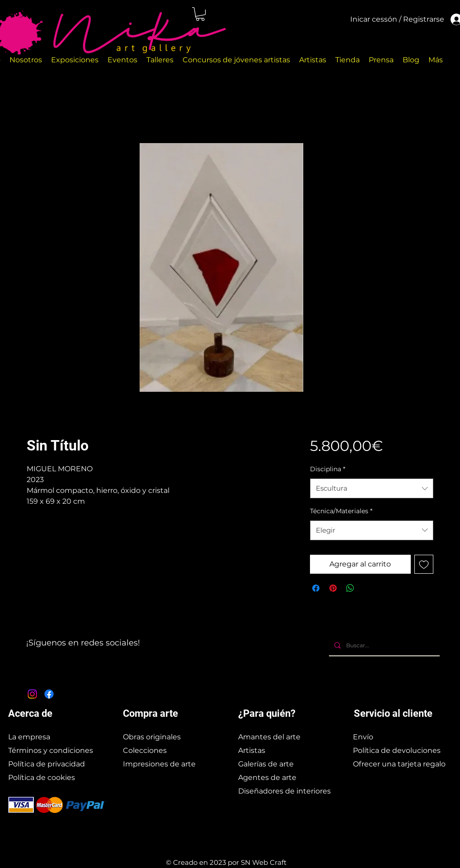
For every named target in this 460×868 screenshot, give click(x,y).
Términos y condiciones (51, 750)
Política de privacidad (47, 764)
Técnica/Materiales (341, 511)
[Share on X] (367, 588)
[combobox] (372, 488)
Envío (363, 737)
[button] (200, 14)
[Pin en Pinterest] (333, 588)
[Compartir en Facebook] (316, 588)
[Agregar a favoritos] (424, 564)
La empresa (29, 737)
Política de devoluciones (397, 750)
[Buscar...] (383, 646)
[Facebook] (49, 694)
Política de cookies (42, 777)
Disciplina (328, 469)
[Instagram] (32, 694)
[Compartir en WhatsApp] (350, 588)
